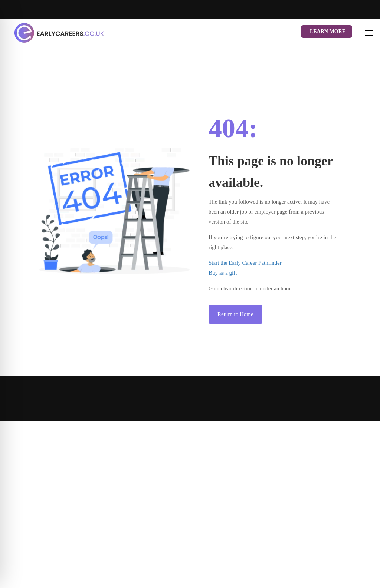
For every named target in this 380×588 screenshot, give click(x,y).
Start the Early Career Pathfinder (245, 263)
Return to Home (235, 314)
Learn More (328, 31)
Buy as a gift (223, 273)
